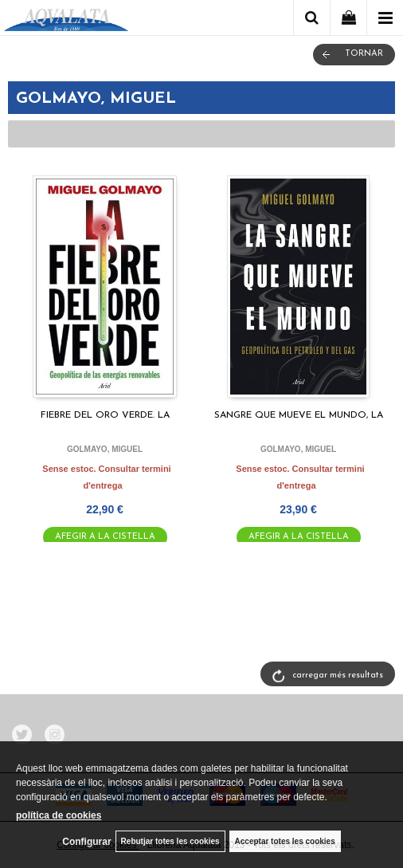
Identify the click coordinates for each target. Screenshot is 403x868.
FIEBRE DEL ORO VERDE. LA (105, 415)
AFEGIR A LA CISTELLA (105, 537)
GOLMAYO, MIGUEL (105, 449)
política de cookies (59, 815)
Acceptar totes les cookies (285, 841)
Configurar (86, 842)
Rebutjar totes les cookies (170, 841)
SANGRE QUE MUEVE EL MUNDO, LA (299, 415)
